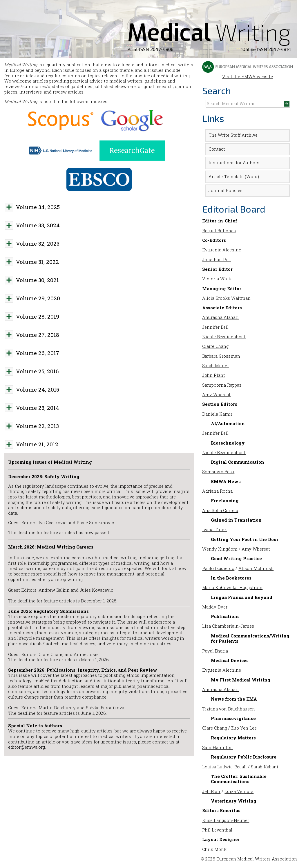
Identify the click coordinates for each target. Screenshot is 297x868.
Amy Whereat (216, 395)
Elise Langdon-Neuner (226, 820)
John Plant (214, 375)
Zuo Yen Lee (244, 728)
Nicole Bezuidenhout (224, 337)
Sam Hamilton (218, 747)
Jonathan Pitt (217, 260)
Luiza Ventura (239, 791)
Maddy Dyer (215, 607)
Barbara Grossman (221, 356)
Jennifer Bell (215, 327)
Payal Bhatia (215, 651)
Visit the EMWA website (247, 74)
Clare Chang (215, 728)
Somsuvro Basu (218, 472)
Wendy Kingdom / (221, 549)
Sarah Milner (215, 366)
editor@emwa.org (27, 747)
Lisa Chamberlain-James (228, 626)
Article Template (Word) (234, 177)
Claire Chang (215, 346)
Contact (217, 149)
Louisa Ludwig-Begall (224, 767)
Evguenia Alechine (222, 250)
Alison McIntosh (256, 568)
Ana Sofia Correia (220, 510)
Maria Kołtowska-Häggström (232, 588)
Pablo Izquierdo (218, 568)
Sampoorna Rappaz (222, 385)
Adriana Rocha (217, 491)
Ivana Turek (214, 530)
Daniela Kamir (217, 414)
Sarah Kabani (265, 767)
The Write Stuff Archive (233, 135)
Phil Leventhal (217, 830)
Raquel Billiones (219, 231)
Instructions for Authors (234, 163)
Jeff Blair (211, 791)
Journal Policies (226, 190)
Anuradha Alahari (220, 317)
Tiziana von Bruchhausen (229, 709)
